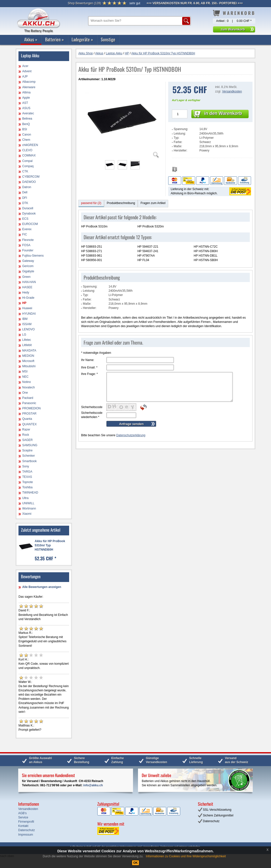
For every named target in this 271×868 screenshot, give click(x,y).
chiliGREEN (30, 145)
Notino (27, 382)
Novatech (29, 387)
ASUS (26, 108)
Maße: (178, 146)
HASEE (27, 287)
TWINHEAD (30, 493)
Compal (27, 161)
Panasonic (29, 403)
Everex (27, 229)
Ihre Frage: (89, 374)
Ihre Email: (89, 367)
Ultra (25, 498)
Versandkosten (232, 91)
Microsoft (28, 361)
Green (26, 277)
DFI (25, 198)
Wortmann (29, 508)
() (84, 3)
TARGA (27, 472)
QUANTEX (29, 424)
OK (135, 863)
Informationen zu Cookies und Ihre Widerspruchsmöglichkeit (186, 856)
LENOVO (28, 329)
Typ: (177, 138)
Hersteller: (181, 150)
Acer (25, 66)
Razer (26, 430)
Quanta (27, 419)
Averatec (28, 113)
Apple (26, 98)
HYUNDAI (29, 314)
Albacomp (29, 82)
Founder (28, 250)
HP (24, 303)
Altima (26, 92)
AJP (25, 76)
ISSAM (27, 324)
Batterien (55, 39)
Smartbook (29, 461)
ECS (25, 219)
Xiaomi (27, 514)
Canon (27, 135)
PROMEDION (31, 408)
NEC (25, 377)
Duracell (28, 208)
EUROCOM (30, 224)
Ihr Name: (88, 360)
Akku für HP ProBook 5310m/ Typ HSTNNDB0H (50, 545)
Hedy (26, 292)
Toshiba (27, 487)
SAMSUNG (30, 445)
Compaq (28, 166)
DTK (25, 203)
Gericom (28, 266)
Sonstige (108, 39)
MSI (25, 371)
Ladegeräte (82, 39)
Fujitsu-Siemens (33, 256)
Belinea (27, 119)
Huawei (27, 308)
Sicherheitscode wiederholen (92, 415)
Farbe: (178, 142)
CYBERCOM (31, 177)
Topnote (28, 482)
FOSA (26, 245)
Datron (27, 187)
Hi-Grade (28, 298)
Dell (25, 192)
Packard (28, 398)
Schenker (29, 456)
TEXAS (27, 477)
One (25, 393)
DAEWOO (29, 182)
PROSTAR (29, 414)
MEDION (28, 356)
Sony (26, 466)
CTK (25, 171)
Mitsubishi (29, 366)
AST (25, 103)
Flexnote (28, 240)
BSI (25, 129)
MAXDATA (29, 351)
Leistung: (180, 134)
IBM (25, 319)
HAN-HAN (29, 282)
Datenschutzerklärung (131, 435)
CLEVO (27, 150)
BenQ (26, 124)
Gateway (28, 261)
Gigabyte (28, 271)
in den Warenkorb (223, 113)
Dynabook (29, 214)
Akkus (31, 39)
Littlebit (27, 345)
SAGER (27, 440)
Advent (27, 71)
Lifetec (27, 340)
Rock (26, 435)
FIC (25, 234)
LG (24, 335)
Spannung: (181, 129)
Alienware (29, 87)
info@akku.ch (93, 785)
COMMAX (29, 155)
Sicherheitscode (92, 407)
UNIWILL (28, 503)
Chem (26, 140)
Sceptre (27, 450)
